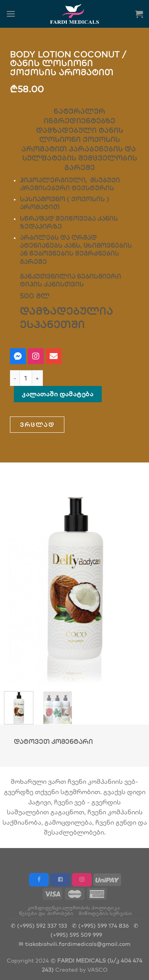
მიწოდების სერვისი (105, 913)
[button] (37, 425)
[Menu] (11, 14)
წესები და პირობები (46, 913)
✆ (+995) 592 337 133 (39, 926)
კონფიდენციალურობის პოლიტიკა (74, 908)
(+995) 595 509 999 (76, 935)
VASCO (98, 969)
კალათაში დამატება (58, 394)
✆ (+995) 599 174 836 (100, 926)
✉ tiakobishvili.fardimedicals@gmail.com (74, 944)
